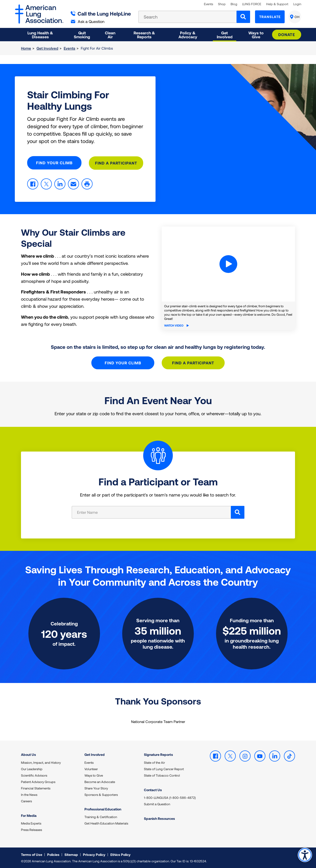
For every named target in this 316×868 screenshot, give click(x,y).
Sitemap (71, 854)
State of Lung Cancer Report (164, 768)
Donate (287, 34)
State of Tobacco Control (162, 775)
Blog (234, 4)
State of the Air (154, 762)
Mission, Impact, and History (41, 762)
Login (297, 4)
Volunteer (91, 768)
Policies (53, 854)
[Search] (243, 17)
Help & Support (277, 4)
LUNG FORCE (252, 4)
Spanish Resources (159, 818)
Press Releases (31, 829)
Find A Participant (116, 163)
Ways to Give (94, 775)
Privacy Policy (94, 854)
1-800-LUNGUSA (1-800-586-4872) (170, 797)
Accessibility (305, 855)
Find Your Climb (54, 163)
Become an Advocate (100, 781)
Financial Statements (36, 788)
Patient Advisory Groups (38, 781)
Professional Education (103, 809)
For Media (29, 815)
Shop (222, 4)
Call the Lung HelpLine (101, 13)
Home (26, 48)
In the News (29, 794)
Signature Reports (158, 754)
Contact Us (153, 789)
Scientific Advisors (34, 775)
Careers (26, 801)
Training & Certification (101, 816)
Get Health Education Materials (106, 823)
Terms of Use (32, 854)
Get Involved (47, 48)
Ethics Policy (120, 854)
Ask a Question (88, 21)
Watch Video (177, 325)
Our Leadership (32, 768)
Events (208, 4)
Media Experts (31, 823)
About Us (29, 754)
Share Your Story (96, 788)
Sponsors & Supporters (101, 794)
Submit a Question (157, 804)
